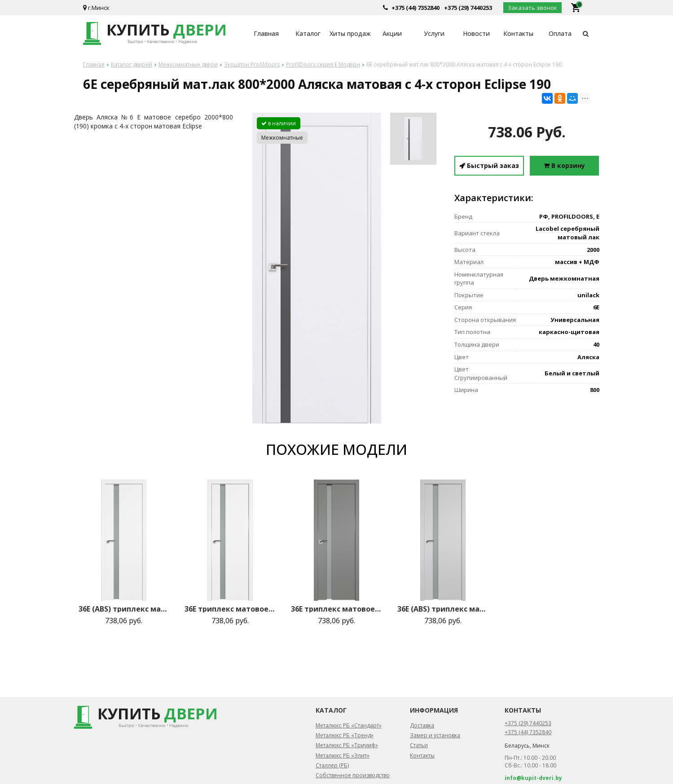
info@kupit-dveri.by (533, 778)
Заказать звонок (532, 8)
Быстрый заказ (489, 165)
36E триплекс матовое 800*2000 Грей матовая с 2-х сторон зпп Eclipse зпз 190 (336, 609)
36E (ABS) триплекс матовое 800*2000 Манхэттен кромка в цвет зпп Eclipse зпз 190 (443, 609)
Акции (392, 33)
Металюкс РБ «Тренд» (345, 735)
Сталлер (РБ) (332, 765)
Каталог (308, 33)
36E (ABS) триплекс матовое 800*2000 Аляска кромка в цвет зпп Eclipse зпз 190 (124, 609)
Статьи (419, 745)
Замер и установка (435, 735)
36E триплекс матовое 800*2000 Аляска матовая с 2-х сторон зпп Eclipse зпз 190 (230, 609)
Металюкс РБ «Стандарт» (349, 725)
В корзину (564, 165)
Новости (476, 33)
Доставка (422, 725)
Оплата (560, 33)
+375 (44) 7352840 (416, 8)
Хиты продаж (350, 33)
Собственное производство (353, 775)
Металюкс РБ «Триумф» (347, 745)
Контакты (518, 33)
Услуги (434, 33)
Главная (266, 33)
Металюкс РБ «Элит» (343, 755)
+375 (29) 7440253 (468, 8)
